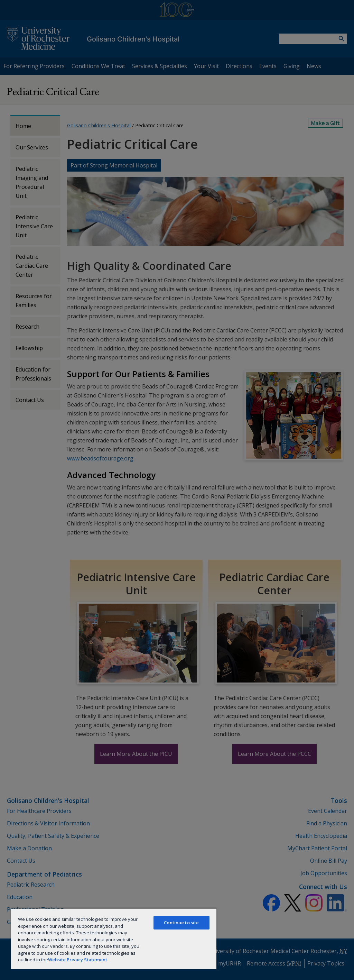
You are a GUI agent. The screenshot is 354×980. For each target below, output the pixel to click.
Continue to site (181, 923)
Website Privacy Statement (78, 960)
